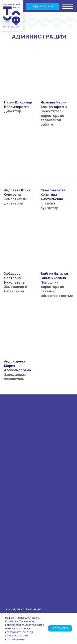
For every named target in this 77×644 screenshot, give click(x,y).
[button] (68, 6)
